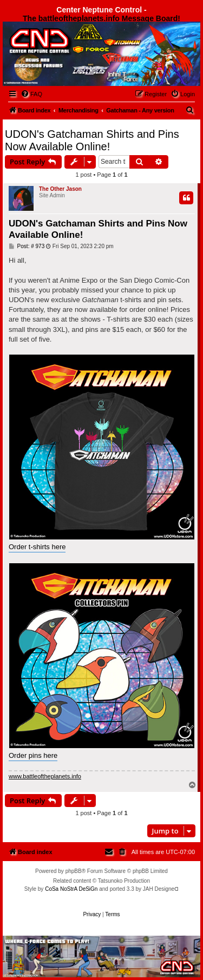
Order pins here (33, 755)
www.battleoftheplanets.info (45, 776)
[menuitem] (31, 94)
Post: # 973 (27, 246)
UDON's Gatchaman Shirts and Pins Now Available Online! (92, 140)
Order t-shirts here (37, 547)
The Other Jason (60, 189)
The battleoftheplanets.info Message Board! (101, 18)
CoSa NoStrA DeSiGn (71, 889)
